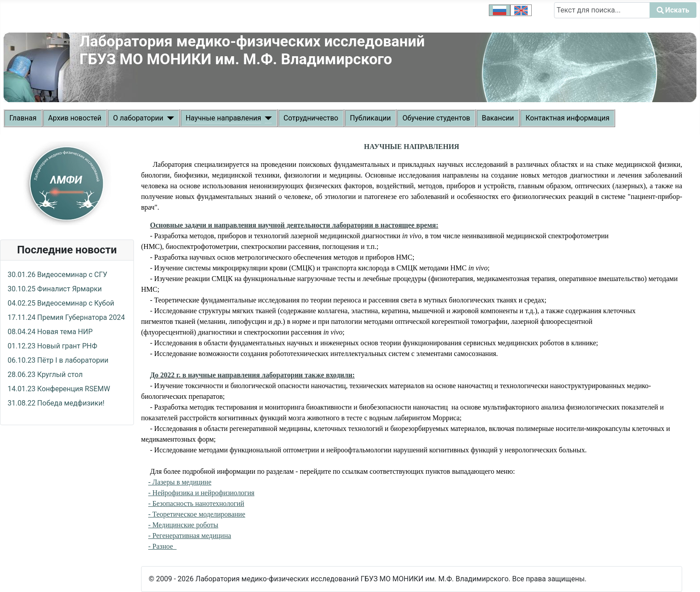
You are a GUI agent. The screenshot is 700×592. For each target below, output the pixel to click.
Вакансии (498, 118)
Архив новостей (75, 118)
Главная (23, 118)
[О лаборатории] (169, 118)
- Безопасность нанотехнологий (196, 503)
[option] (500, 10)
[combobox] (602, 10)
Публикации (371, 118)
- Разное (162, 546)
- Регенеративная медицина (190, 536)
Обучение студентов (436, 118)
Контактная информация (567, 118)
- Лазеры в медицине (180, 482)
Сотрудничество (311, 118)
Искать (566, 23)
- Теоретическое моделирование (197, 514)
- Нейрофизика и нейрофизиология (201, 493)
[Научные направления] (267, 118)
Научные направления (223, 118)
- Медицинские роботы (183, 525)
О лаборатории (138, 118)
